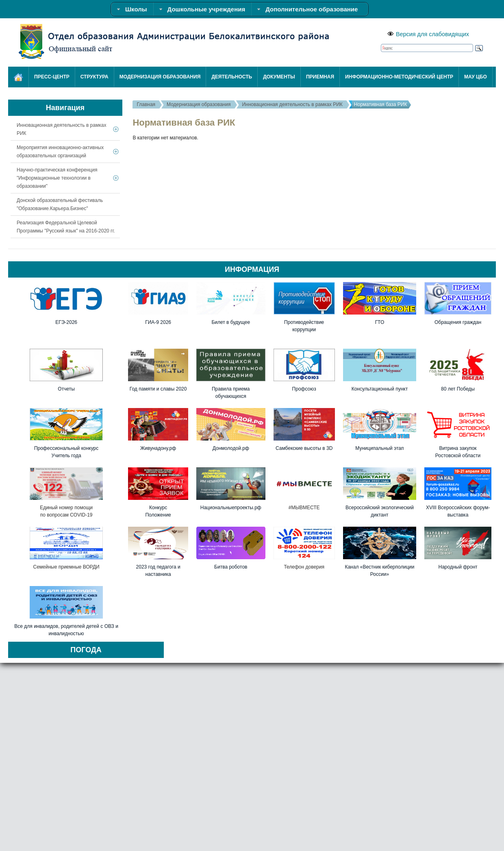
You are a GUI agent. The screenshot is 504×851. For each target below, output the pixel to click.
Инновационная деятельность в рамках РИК (292, 104)
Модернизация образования (199, 104)
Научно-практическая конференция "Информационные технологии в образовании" (57, 178)
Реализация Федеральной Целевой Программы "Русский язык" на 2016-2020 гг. (66, 227)
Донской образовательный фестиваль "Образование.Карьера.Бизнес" (60, 204)
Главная (146, 104)
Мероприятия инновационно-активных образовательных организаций (60, 152)
